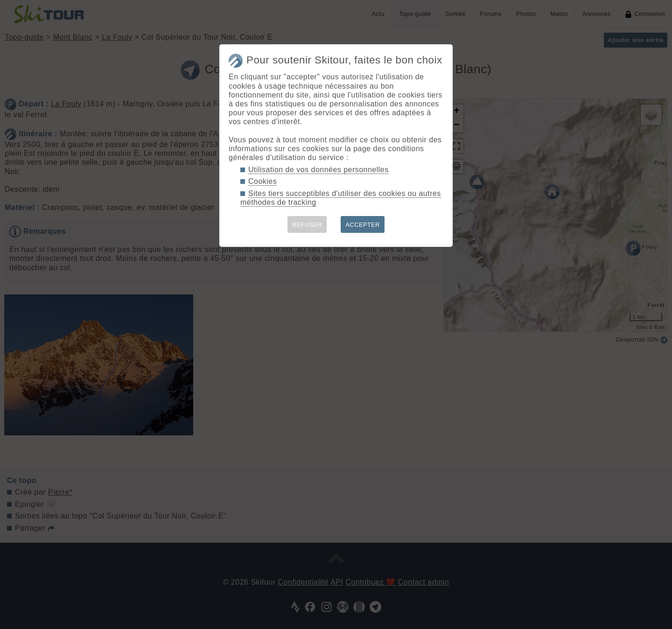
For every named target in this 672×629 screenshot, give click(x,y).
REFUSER (307, 225)
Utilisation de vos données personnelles (318, 170)
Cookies (262, 181)
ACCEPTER (363, 225)
